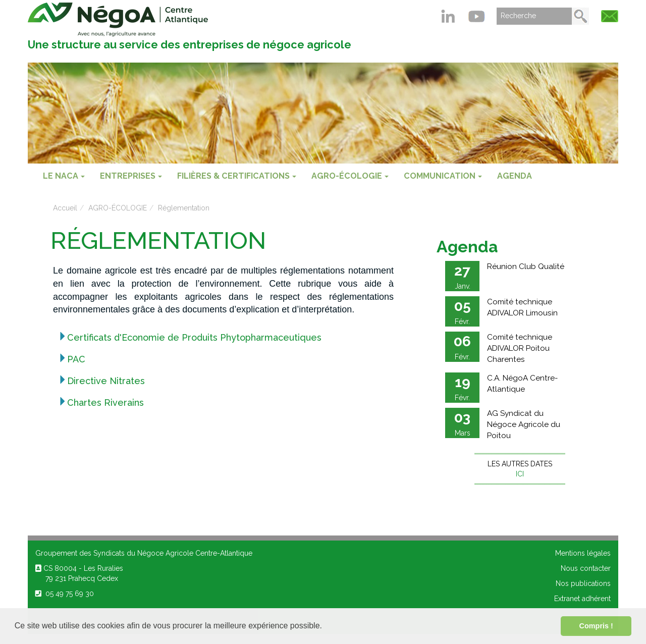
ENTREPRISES (131, 176)
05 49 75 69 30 (65, 594)
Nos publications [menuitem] (583, 583)
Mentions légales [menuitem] (583, 553)
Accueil (65, 208)
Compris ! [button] (596, 626)
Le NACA (64, 176)
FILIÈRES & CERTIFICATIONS (237, 176)
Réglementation (184, 208)
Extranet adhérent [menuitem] (582, 599)
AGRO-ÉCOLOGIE (350, 176)
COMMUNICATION (443, 176)
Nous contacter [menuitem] (586, 568)
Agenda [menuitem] (515, 176)
